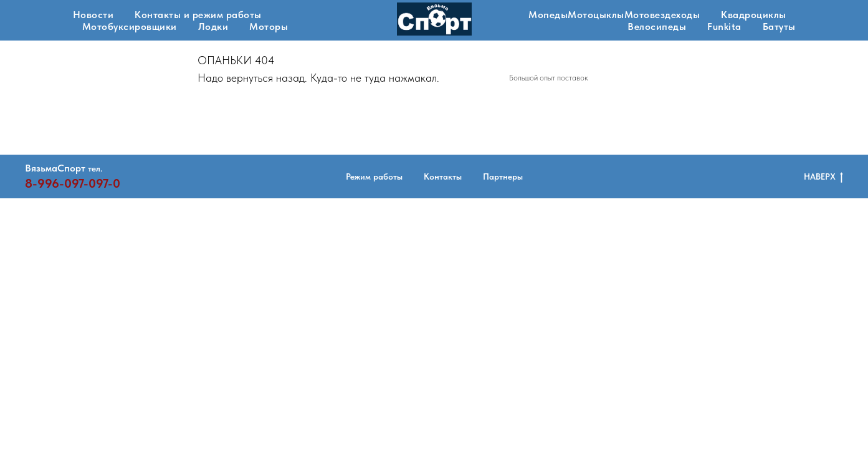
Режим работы (374, 176)
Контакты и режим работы (198, 15)
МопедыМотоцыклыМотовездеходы (614, 15)
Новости (93, 15)
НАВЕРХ (823, 177)
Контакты (443, 176)
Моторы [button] (269, 27)
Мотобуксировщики (130, 27)
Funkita (724, 27)
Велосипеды (657, 27)
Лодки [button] (213, 27)
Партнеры (503, 176)
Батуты (779, 27)
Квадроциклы (754, 15)
